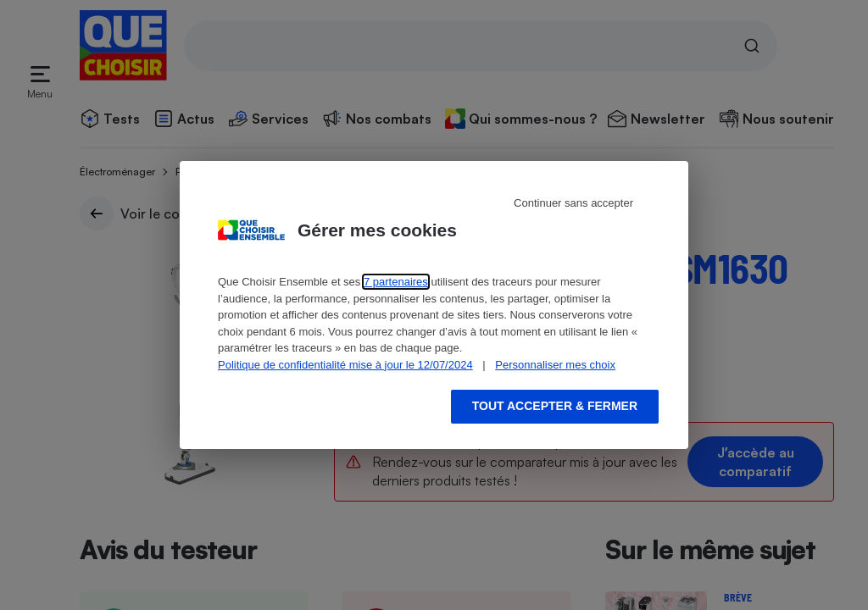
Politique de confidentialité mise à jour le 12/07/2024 (345, 365)
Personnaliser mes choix (555, 365)
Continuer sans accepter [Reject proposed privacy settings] (573, 203)
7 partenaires (396, 282)
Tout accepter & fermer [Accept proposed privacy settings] (555, 406)
